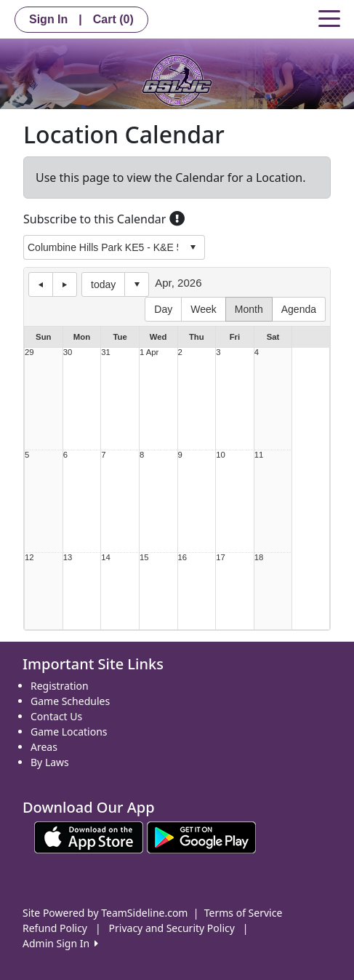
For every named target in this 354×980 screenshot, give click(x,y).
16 (183, 558)
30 (68, 352)
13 (68, 558)
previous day (41, 284)
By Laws (50, 762)
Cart (113, 19)
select (193, 247)
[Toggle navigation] (329, 17)
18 (259, 558)
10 (221, 455)
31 (106, 352)
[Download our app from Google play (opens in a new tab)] (201, 836)
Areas (44, 747)
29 (29, 352)
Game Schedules (70, 701)
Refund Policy (55, 928)
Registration (60, 686)
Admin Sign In (60, 943)
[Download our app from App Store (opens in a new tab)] (89, 836)
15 (144, 558)
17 (221, 558)
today (103, 284)
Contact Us (56, 716)
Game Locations (69, 732)
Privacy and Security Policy (172, 928)
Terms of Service (244, 913)
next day (65, 284)
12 (29, 558)
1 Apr (149, 352)
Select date (137, 284)
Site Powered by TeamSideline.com (105, 913)
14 (106, 558)
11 (259, 455)
